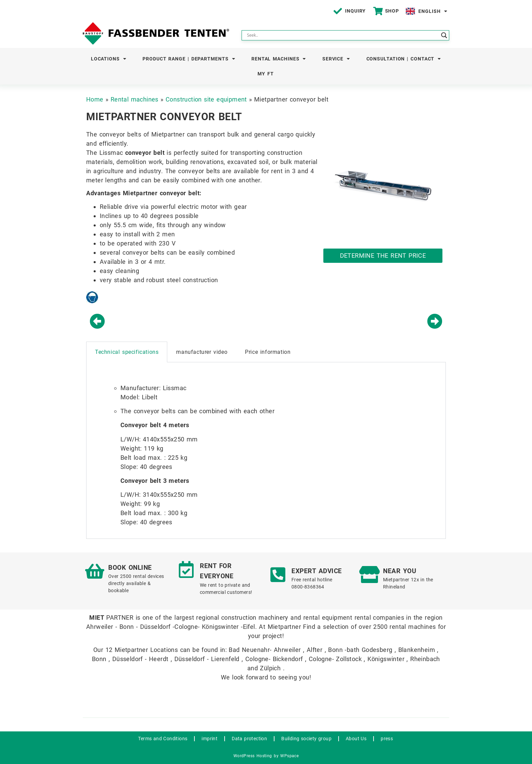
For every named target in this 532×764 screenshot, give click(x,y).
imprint (210, 739)
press (387, 739)
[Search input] (342, 35)
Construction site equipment (206, 99)
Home (95, 99)
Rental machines (279, 59)
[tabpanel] (266, 451)
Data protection (249, 739)
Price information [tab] (268, 352)
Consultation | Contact (404, 59)
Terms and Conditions (163, 739)
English (433, 11)
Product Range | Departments (189, 59)
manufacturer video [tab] (202, 352)
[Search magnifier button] (444, 35)
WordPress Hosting (253, 756)
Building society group (306, 739)
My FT (266, 74)
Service (336, 59)
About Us (356, 739)
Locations (109, 59)
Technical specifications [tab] (127, 352)
